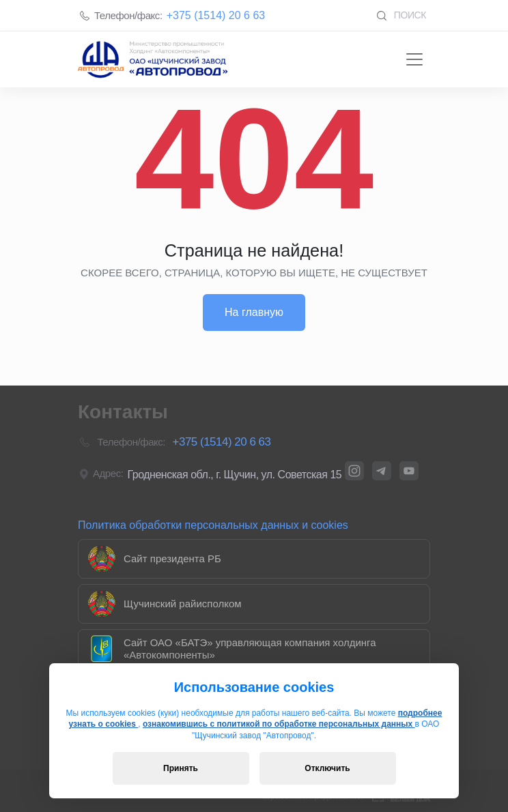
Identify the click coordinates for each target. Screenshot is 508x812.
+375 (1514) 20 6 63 (216, 15)
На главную (254, 312)
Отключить (327, 768)
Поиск (401, 15)
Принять (181, 768)
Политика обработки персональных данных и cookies (213, 525)
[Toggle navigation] (414, 59)
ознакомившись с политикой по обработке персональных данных (279, 724)
